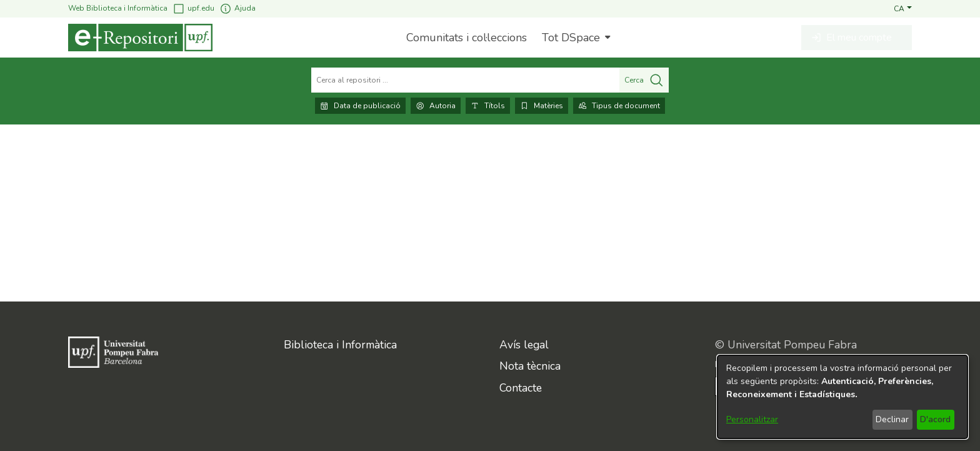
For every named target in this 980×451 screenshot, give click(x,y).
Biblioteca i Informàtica (340, 345)
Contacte (521, 388)
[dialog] (842, 397)
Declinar (892, 419)
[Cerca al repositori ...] (465, 80)
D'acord (935, 419)
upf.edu (193, 8)
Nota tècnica (530, 366)
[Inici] (140, 38)
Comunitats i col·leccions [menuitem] (467, 38)
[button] (903, 8)
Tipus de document (619, 106)
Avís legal (524, 345)
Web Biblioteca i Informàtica (118, 8)
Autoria (436, 106)
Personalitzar (752, 419)
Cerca (644, 80)
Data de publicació (360, 106)
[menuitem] (575, 38)
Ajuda (237, 8)
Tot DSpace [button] (571, 38)
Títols (488, 106)
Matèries (542, 106)
